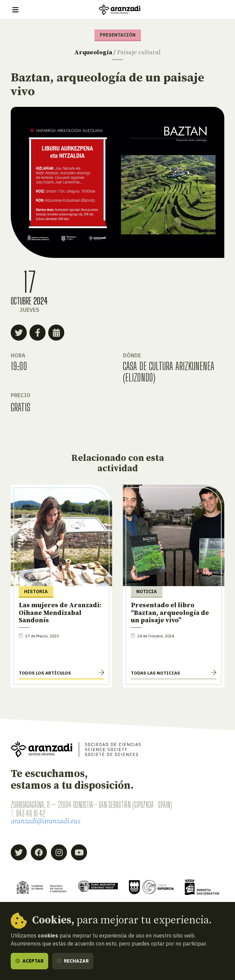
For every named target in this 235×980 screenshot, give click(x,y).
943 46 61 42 (31, 813)
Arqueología (93, 52)
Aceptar (29, 961)
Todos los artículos (45, 673)
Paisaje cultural (139, 52)
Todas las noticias (155, 673)
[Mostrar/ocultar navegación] (15, 10)
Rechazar (73, 961)
